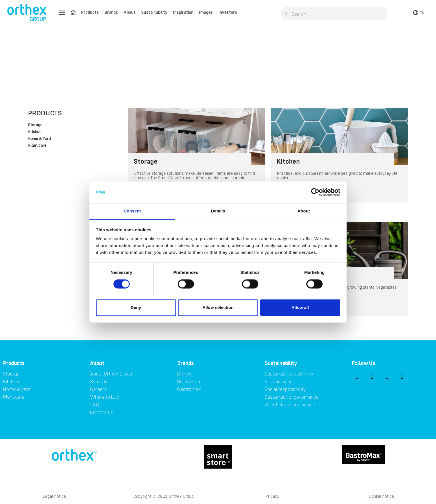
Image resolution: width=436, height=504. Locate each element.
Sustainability (154, 12)
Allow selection (218, 308)
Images (206, 12)
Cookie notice (381, 496)
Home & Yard (39, 139)
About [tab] (304, 211)
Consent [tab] (132, 211)
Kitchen (35, 132)
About (130, 12)
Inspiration (183, 12)
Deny (136, 308)
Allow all (300, 308)
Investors (228, 12)
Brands (111, 12)
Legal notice (54, 496)
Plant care (37, 146)
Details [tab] (218, 211)
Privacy (272, 496)
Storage (35, 125)
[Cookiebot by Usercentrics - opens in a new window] (315, 192)
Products (90, 12)
